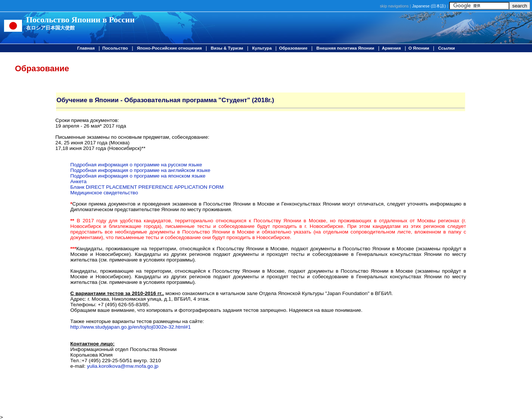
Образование (293, 48)
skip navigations (394, 6)
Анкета (78, 181)
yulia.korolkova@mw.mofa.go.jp (123, 366)
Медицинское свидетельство (104, 193)
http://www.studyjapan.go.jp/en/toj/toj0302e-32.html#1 (130, 327)
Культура (262, 48)
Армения (391, 48)
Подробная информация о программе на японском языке (138, 176)
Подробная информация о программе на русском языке (136, 165)
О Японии (419, 48)
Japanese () (429, 6)
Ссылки (447, 48)
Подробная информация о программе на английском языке (140, 170)
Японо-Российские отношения (169, 48)
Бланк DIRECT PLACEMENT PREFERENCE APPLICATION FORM (147, 187)
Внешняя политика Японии (346, 48)
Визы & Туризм (227, 48)
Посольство (115, 48)
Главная (86, 48)
